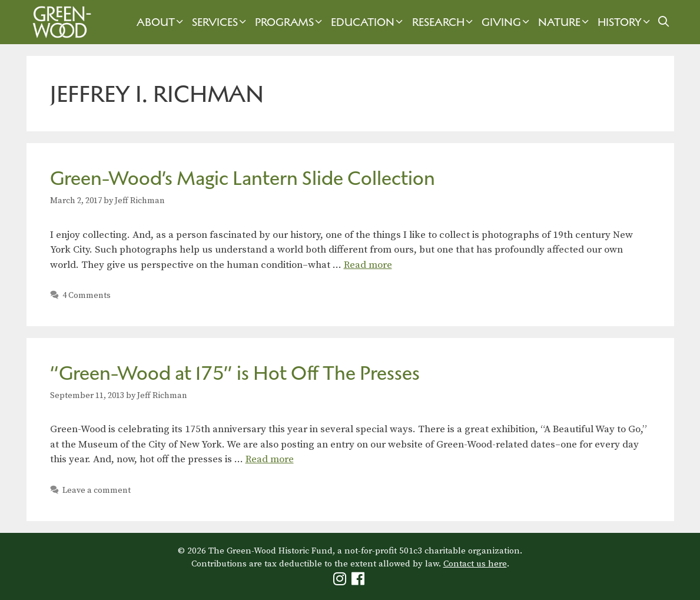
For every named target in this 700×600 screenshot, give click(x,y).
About (161, 22)
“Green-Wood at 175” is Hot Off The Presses (235, 373)
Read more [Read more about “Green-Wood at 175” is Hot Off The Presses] (270, 459)
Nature (565, 22)
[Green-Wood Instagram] (341, 581)
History (625, 22)
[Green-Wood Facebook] (359, 581)
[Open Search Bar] (663, 22)
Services (220, 22)
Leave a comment (97, 490)
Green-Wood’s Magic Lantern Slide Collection (243, 178)
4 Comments (87, 296)
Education (368, 22)
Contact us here (475, 564)
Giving (507, 22)
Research (444, 22)
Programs (290, 22)
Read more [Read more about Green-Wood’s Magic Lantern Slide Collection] (368, 265)
